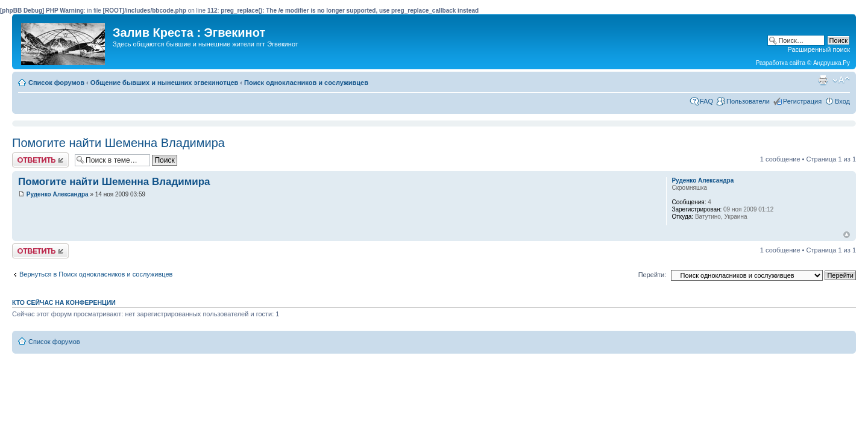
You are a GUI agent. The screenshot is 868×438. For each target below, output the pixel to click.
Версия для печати (823, 80)
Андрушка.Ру (832, 63)
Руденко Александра (58, 194)
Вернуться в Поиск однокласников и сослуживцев (96, 274)
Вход (842, 101)
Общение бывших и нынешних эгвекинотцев (165, 83)
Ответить (40, 160)
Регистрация (802, 101)
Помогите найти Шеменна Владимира (118, 143)
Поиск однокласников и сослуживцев (306, 83)
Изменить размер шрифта (841, 80)
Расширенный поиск (819, 49)
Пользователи (748, 101)
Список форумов (56, 83)
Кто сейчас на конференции (64, 302)
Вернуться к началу (847, 235)
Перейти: (653, 275)
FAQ (706, 101)
